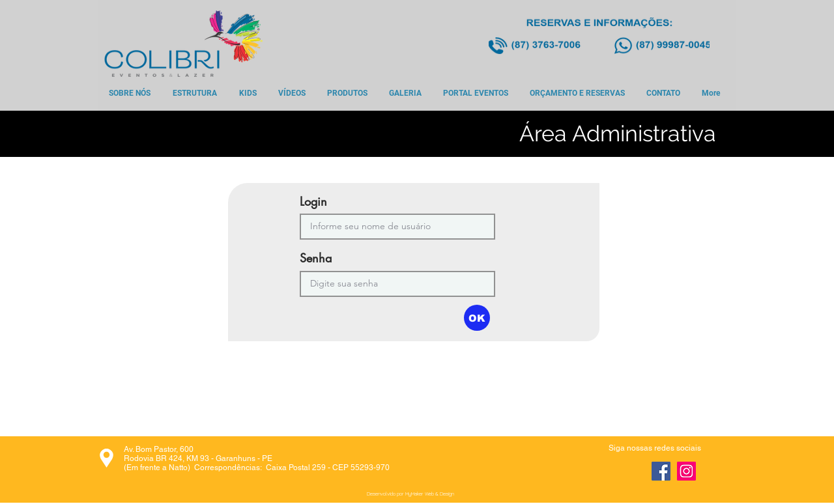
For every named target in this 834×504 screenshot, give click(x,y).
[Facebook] (661, 471)
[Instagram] (686, 471)
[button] (477, 318)
